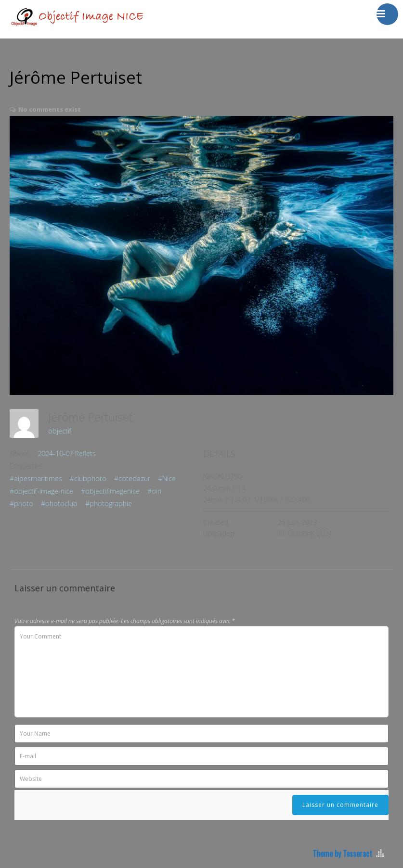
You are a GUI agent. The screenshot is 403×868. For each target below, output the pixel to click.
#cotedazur (132, 479)
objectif (60, 431)
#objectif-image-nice (41, 491)
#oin (154, 491)
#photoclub (59, 504)
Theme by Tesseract (342, 854)
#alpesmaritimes (36, 479)
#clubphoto (88, 479)
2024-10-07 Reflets (67, 453)
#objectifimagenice (110, 491)
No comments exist (50, 109)
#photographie (109, 504)
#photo (21, 504)
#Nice (167, 479)
